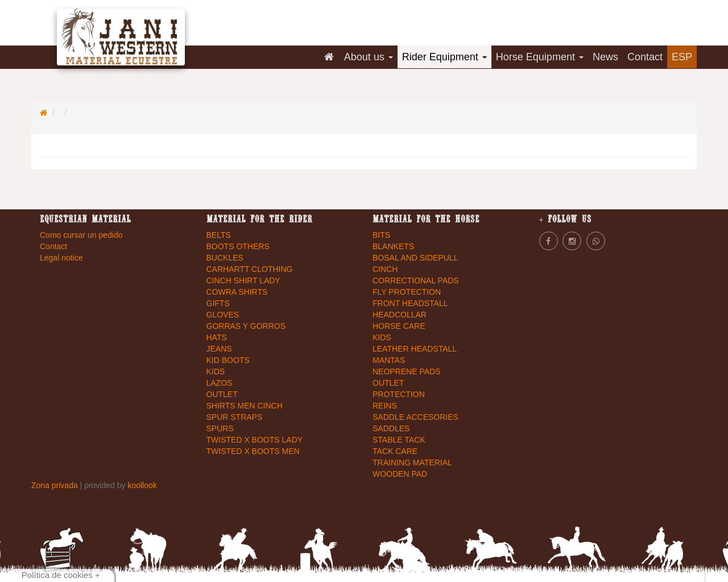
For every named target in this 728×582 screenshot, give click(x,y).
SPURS (220, 428)
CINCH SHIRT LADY (243, 280)
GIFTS (218, 303)
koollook (142, 485)
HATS (217, 337)
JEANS (219, 349)
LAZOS (220, 383)
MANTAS (389, 360)
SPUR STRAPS (235, 417)
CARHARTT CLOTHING (250, 269)
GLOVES (223, 315)
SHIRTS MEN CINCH (245, 406)
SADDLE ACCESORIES (415, 417)
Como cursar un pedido (81, 235)
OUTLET (222, 394)
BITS (381, 235)
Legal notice (61, 258)
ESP (682, 57)
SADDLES (391, 428)
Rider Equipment (444, 57)
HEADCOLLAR (400, 315)
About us (369, 57)
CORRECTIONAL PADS (416, 280)
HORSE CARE (399, 326)
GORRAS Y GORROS (246, 326)
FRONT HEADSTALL (410, 303)
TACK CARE (395, 451)
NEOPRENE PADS (407, 372)
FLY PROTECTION (407, 292)
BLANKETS (393, 246)
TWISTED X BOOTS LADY (255, 440)
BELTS (219, 235)
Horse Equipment (540, 57)
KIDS (216, 372)
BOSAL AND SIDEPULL (415, 258)
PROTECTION (399, 394)
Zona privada (56, 485)
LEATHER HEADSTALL (415, 349)
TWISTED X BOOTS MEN (253, 451)
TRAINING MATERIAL (412, 463)
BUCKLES (225, 258)
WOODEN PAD (400, 474)
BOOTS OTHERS (238, 246)
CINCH (385, 269)
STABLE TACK (399, 440)
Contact (645, 57)
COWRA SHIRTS (237, 292)
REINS (385, 406)
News (605, 57)
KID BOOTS (228, 360)
